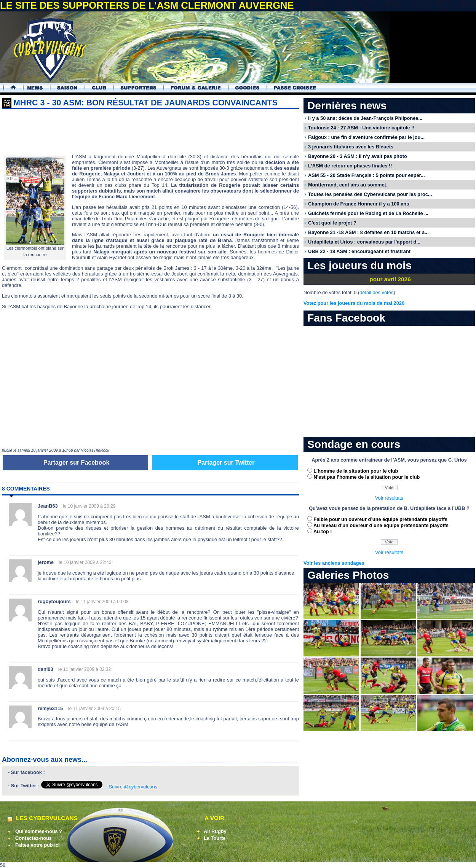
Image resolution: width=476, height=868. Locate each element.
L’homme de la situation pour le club (356, 471)
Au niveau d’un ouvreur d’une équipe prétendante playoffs (381, 525)
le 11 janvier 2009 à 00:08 (102, 602)
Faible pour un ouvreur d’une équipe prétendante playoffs (381, 519)
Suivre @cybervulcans (133, 787)
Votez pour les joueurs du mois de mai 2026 (354, 303)
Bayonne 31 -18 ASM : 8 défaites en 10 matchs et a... (368, 232)
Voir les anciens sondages (334, 563)
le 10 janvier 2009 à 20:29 (89, 506)
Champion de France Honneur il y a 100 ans (359, 204)
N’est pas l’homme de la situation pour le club (367, 477)
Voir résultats (389, 498)
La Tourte (215, 838)
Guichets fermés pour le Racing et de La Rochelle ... (368, 213)
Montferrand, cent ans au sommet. (348, 185)
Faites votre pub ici (38, 845)
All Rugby (215, 831)
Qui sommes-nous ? (39, 831)
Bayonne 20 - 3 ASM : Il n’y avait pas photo (358, 156)
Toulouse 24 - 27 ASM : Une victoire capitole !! (361, 128)
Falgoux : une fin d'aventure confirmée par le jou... (366, 137)
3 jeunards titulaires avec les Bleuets (351, 147)
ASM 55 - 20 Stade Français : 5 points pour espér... (367, 175)
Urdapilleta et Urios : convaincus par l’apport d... (364, 242)
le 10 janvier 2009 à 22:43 (85, 562)
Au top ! (323, 531)
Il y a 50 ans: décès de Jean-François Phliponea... (365, 118)
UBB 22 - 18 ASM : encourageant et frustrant (359, 251)
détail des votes (376, 292)
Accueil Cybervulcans (10, 88)
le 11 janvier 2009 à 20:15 (94, 709)
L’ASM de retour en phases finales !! (350, 166)
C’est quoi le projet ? (332, 223)
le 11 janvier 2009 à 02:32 (85, 669)
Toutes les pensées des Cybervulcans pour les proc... (370, 194)
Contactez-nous (34, 838)
